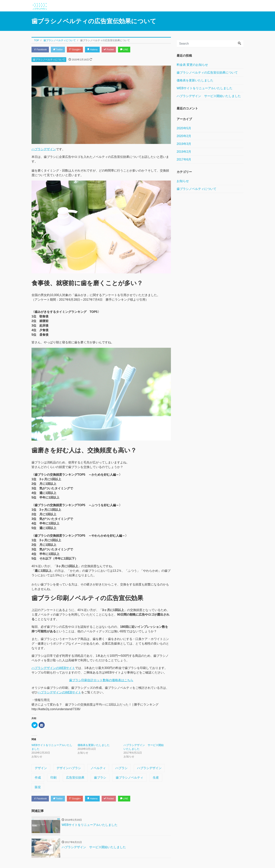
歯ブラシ (100, 778)
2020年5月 (184, 128)
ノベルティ (98, 768)
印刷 (53, 778)
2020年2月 (184, 136)
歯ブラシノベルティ (129, 778)
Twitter (60, 50)
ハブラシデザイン (44, 150)
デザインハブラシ (69, 768)
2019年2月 (184, 152)
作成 (38, 778)
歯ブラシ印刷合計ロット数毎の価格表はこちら (101, 681)
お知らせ (183, 181)
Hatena (98, 50)
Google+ (79, 50)
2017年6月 (184, 159)
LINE (133, 50)
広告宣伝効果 (75, 778)
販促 (38, 787)
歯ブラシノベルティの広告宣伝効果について (207, 73)
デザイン (41, 768)
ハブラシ (121, 768)
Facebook (41, 50)
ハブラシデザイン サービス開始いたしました (209, 96)
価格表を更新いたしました (94, 745)
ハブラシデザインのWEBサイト (53, 668)
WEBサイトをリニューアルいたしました (205, 88)
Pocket (116, 50)
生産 (156, 778)
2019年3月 (184, 144)
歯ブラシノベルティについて (49, 60)
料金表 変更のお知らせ (192, 65)
